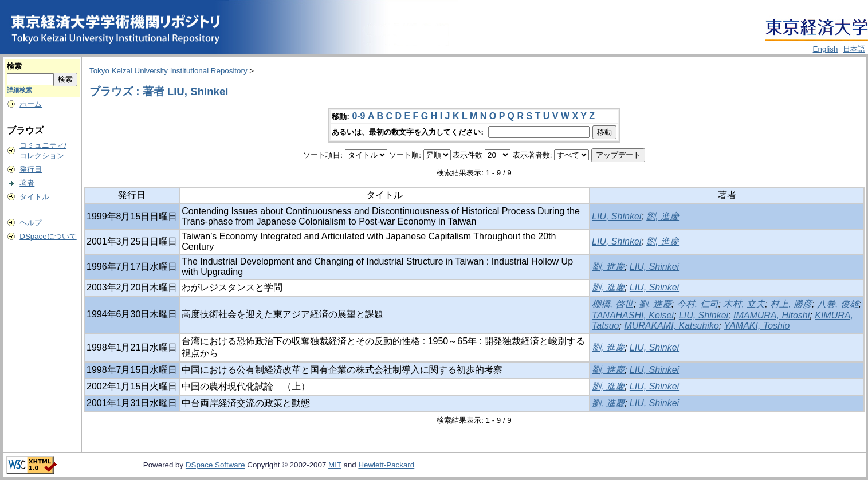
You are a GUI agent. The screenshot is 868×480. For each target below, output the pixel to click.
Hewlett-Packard (386, 465)
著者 (27, 183)
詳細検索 (19, 90)
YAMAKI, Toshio (757, 326)
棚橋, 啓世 (613, 304)
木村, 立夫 (744, 304)
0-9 (358, 116)
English (826, 49)
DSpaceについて (48, 236)
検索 (14, 66)
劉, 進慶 (663, 216)
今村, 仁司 (698, 304)
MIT (335, 465)
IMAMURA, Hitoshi (771, 315)
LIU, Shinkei (616, 216)
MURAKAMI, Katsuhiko (671, 326)
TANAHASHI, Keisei (633, 315)
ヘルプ (31, 223)
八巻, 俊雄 (838, 304)
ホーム (31, 104)
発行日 (31, 169)
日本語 (854, 49)
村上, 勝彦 (791, 304)
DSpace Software (215, 465)
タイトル (34, 197)
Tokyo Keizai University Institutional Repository (168, 71)
